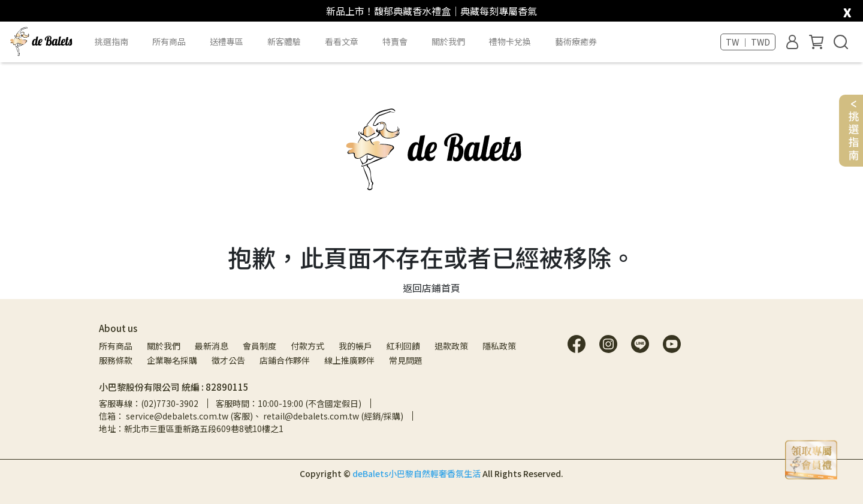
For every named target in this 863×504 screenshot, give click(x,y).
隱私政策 (499, 346)
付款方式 (307, 346)
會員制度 (259, 346)
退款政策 (451, 346)
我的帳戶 (355, 346)
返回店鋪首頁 (431, 288)
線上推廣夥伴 (349, 360)
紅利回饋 (403, 346)
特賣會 (395, 41)
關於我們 (164, 346)
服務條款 (116, 360)
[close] (847, 10)
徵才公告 (228, 360)
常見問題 (406, 360)
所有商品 (116, 346)
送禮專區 (227, 41)
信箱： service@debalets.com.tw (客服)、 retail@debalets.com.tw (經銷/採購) (251, 416)
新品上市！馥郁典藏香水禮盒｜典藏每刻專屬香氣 (431, 11)
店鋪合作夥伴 (285, 360)
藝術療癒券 (576, 41)
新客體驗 (284, 41)
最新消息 (212, 346)
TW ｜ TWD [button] (748, 42)
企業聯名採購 (172, 360)
